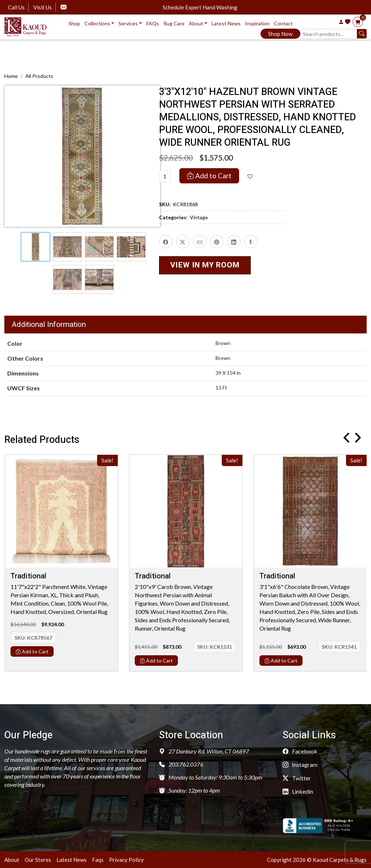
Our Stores (38, 860)
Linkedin (298, 791)
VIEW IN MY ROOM (205, 265)
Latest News (226, 23)
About (12, 860)
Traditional (28, 576)
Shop (74, 23)
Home (11, 76)
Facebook (300, 751)
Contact (283, 23)
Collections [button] (97, 23)
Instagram (300, 765)
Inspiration (257, 23)
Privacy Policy (126, 860)
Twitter (297, 778)
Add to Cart (209, 176)
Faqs (98, 860)
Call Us (16, 7)
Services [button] (128, 23)
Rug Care (174, 23)
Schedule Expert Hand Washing (200, 7)
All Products (39, 76)
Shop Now (280, 34)
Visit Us (43, 7)
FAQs (153, 23)
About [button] (196, 23)
